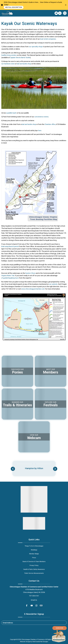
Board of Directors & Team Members (34, 562)
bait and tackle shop (24, 64)
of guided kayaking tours (10, 278)
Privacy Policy (34, 565)
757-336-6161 (34, 596)
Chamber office (50, 124)
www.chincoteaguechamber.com (33, 289)
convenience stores (41, 117)
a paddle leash (11, 113)
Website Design (25, 642)
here (40, 130)
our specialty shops (36, 47)
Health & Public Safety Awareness (34, 569)
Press (34, 558)
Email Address (8, 623)
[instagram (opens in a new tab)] (36, 606)
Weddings (34, 550)
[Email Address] (56, 13)
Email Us (34, 600)
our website (53, 284)
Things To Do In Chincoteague (34, 546)
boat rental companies (48, 39)
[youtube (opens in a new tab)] (32, 606)
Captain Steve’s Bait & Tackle (20, 58)
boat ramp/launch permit (10, 246)
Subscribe (60, 628)
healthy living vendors (9, 55)
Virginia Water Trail (8, 276)
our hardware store (8, 64)
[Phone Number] (60, 13)
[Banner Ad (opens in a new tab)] (34, 467)
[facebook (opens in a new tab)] (27, 606)
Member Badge (34, 554)
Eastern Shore (30, 273)
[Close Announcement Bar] (66, 5)
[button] (13, 469)
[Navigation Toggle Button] (65, 13)
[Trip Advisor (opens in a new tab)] (41, 606)
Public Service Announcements (34, 573)
